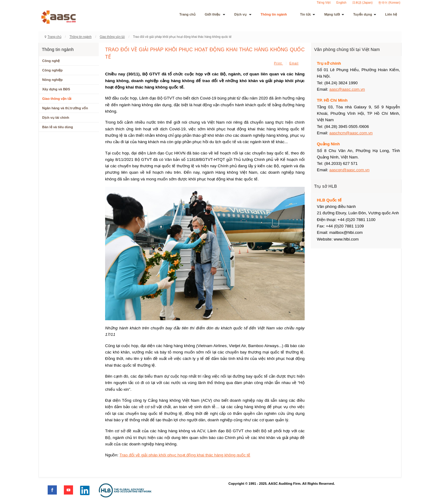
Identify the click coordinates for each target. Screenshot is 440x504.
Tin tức (308, 14)
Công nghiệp (52, 70)
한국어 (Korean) (389, 3)
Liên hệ (391, 14)
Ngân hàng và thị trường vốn (65, 108)
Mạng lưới (334, 14)
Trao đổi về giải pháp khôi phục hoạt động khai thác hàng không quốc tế (185, 455)
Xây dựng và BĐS (56, 89)
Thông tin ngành (276, 14)
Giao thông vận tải (112, 37)
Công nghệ (51, 61)
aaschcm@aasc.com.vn (351, 133)
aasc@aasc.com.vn (347, 89)
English (341, 3)
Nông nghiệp (52, 80)
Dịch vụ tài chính (56, 118)
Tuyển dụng (365, 14)
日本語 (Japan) (363, 3)
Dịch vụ (243, 14)
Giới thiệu (215, 14)
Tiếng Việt (323, 3)
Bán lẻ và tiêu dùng (58, 127)
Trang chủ (187, 14)
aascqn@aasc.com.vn (349, 170)
